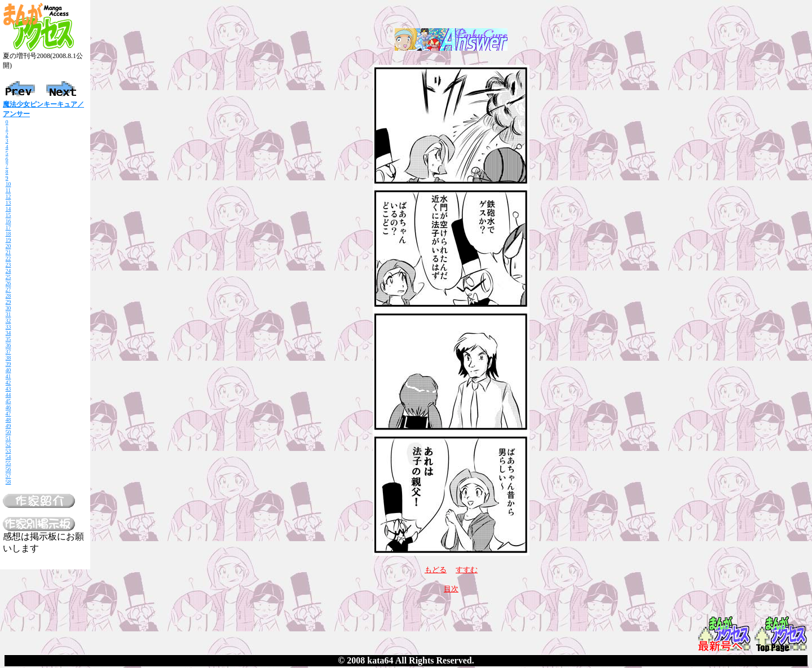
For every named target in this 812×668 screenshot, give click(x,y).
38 (8, 358)
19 (8, 240)
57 (8, 475)
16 (8, 221)
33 (8, 327)
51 (8, 438)
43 (8, 389)
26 (8, 283)
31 (8, 314)
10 (8, 184)
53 (8, 451)
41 (8, 376)
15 (8, 215)
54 (8, 457)
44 (8, 395)
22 (8, 258)
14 (8, 209)
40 (8, 370)
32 (8, 320)
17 (8, 227)
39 (8, 364)
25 (8, 277)
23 (8, 265)
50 (8, 432)
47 (8, 413)
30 (8, 308)
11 (8, 190)
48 (8, 420)
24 (8, 271)
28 (8, 296)
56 (8, 469)
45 (8, 401)
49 (8, 426)
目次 (451, 589)
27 (8, 289)
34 (8, 333)
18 (8, 234)
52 (8, 444)
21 (8, 252)
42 (8, 382)
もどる (436, 570)
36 (8, 345)
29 (8, 302)
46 (8, 407)
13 (8, 203)
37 (8, 351)
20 (8, 246)
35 (8, 339)
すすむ (467, 570)
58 (8, 482)
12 (8, 196)
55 (8, 463)
